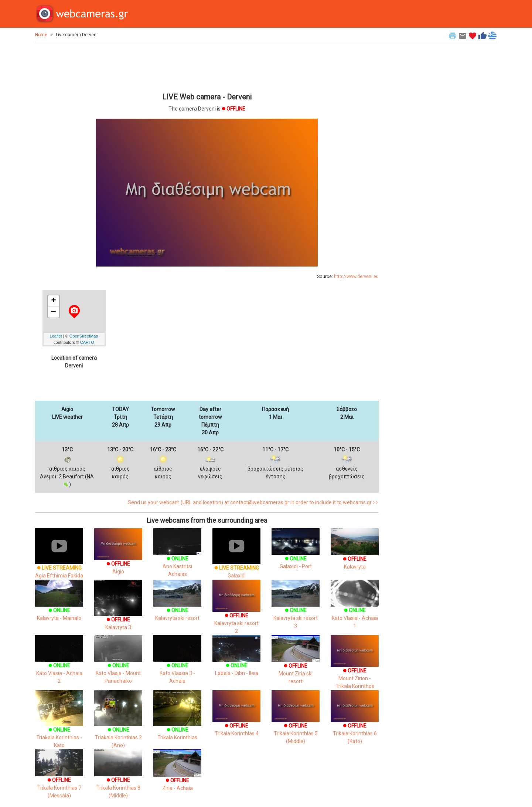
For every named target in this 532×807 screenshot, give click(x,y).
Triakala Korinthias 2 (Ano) (118, 726)
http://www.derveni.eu (356, 277)
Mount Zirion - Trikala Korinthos (355, 668)
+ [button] (53, 301)
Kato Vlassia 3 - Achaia (177, 665)
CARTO (87, 342)
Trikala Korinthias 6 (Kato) (355, 724)
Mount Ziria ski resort (296, 665)
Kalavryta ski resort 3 (296, 609)
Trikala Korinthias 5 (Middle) (296, 724)
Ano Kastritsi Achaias (177, 558)
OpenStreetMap (84, 336)
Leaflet (56, 336)
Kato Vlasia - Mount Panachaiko (118, 665)
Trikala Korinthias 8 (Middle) (118, 779)
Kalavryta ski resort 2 (236, 613)
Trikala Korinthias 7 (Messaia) (59, 779)
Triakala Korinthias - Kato (59, 726)
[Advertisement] (207, 66)
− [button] (54, 312)
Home (41, 35)
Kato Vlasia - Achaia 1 (355, 609)
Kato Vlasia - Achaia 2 (59, 665)
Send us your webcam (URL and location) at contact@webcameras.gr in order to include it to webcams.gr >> (253, 502)
